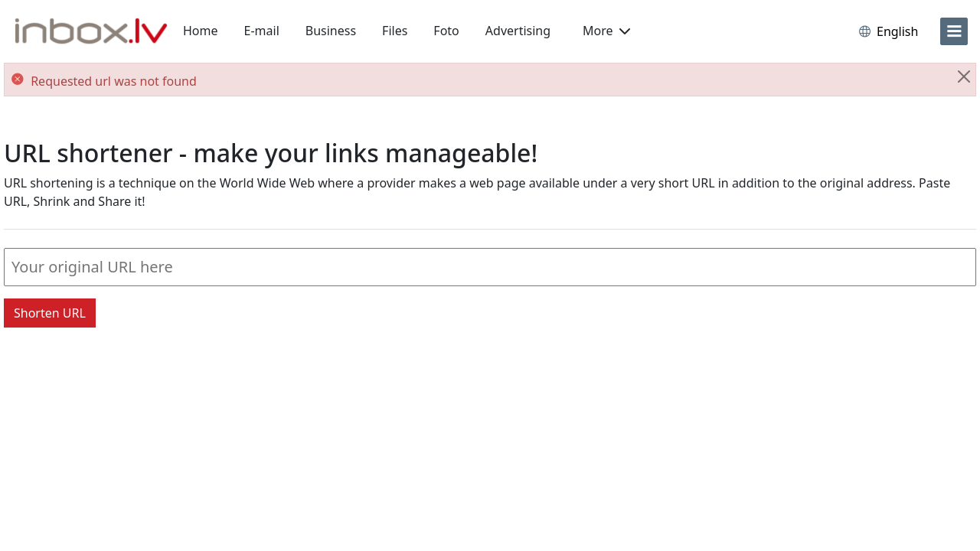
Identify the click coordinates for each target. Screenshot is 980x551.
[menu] (954, 31)
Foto (446, 31)
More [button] (606, 31)
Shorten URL (50, 313)
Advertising (518, 31)
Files (395, 31)
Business (331, 31)
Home (201, 31)
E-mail (262, 31)
